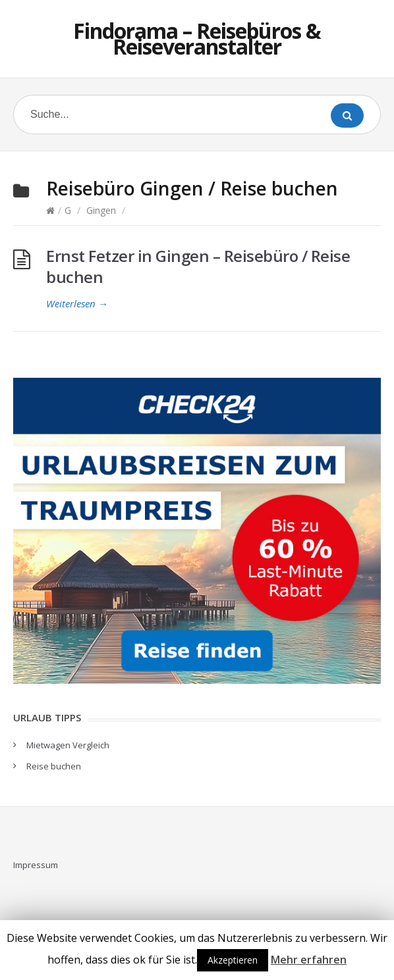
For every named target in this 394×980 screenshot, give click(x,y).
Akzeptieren (233, 960)
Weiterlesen (77, 303)
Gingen (101, 210)
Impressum (36, 865)
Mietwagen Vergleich (68, 745)
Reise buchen (54, 766)
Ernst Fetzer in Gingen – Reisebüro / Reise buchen (198, 266)
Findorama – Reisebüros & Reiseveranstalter (197, 39)
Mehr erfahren (309, 960)
